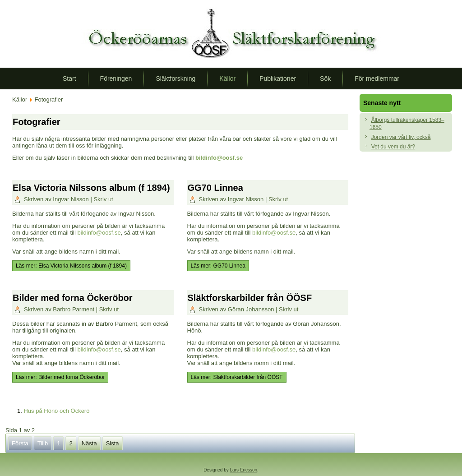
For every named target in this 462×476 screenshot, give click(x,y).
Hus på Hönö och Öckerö (56, 411)
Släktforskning (176, 79)
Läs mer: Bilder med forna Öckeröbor (60, 377)
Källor (227, 79)
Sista (113, 443)
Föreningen (116, 79)
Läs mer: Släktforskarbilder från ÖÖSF (237, 377)
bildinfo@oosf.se (219, 158)
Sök (325, 79)
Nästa (89, 443)
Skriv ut (103, 199)
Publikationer (278, 79)
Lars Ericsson (244, 470)
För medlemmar (377, 79)
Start (69, 79)
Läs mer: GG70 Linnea (218, 266)
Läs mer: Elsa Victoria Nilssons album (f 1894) (71, 266)
